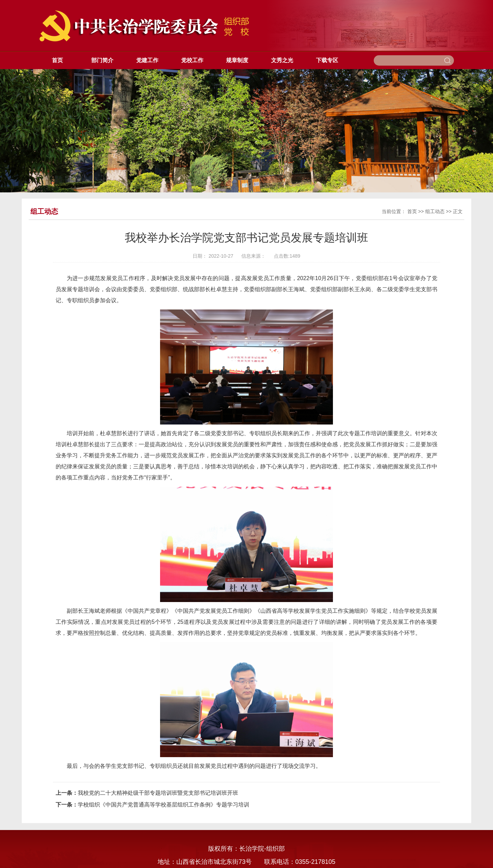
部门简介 (102, 60)
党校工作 (192, 60)
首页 (57, 60)
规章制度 (237, 60)
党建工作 (147, 60)
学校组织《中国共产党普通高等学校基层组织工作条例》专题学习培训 (164, 805)
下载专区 (327, 60)
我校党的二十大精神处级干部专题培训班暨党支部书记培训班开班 (158, 793)
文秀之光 (282, 60)
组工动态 (435, 211)
